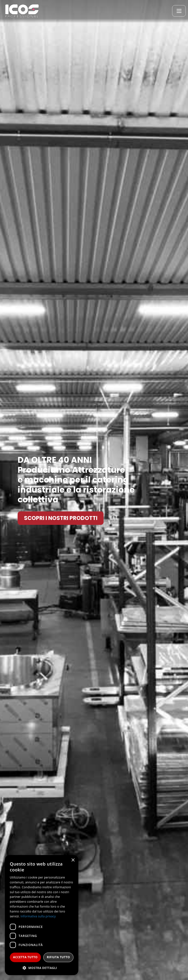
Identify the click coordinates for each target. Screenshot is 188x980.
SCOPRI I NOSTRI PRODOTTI (61, 518)
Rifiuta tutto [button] (58, 957)
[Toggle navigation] (179, 11)
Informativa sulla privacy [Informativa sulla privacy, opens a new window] (38, 916)
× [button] (73, 860)
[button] (42, 968)
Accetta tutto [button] (25, 957)
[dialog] (42, 915)
